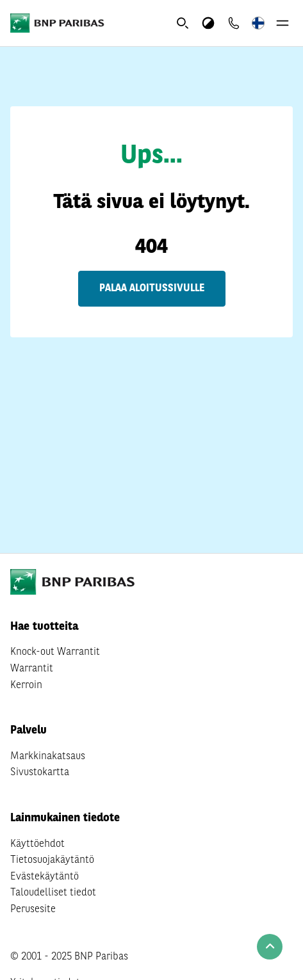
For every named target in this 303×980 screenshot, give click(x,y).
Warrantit (32, 669)
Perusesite (33, 910)
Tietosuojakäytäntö (52, 860)
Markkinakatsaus (48, 757)
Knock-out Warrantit (55, 652)
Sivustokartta (40, 773)
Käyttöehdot (37, 844)
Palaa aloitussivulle (152, 289)
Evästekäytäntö (45, 877)
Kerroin (26, 686)
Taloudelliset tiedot (53, 893)
